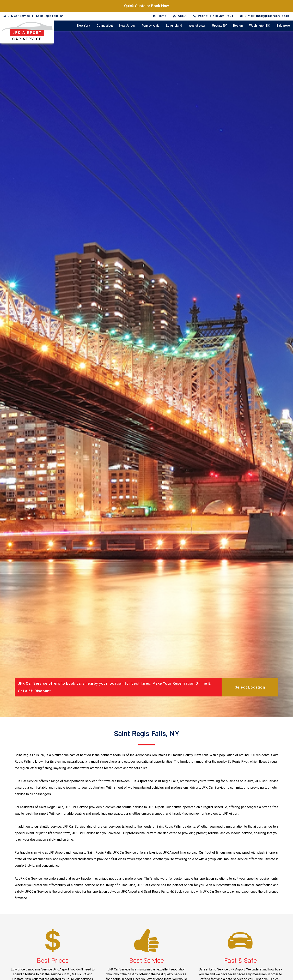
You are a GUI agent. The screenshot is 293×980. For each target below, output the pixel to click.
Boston (238, 26)
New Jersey (127, 26)
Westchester (197, 26)
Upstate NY (219, 26)
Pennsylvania (151, 26)
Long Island (174, 26)
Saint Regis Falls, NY (50, 16)
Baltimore (283, 26)
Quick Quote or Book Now (146, 6)
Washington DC (260, 26)
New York (84, 26)
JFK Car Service (19, 16)
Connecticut (105, 26)
